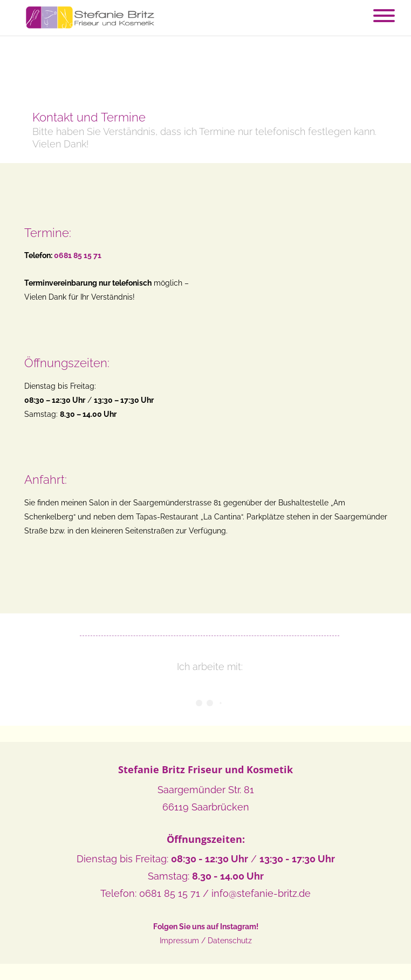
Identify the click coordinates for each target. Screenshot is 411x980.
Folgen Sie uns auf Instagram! (206, 926)
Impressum (179, 940)
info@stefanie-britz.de (261, 893)
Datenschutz (230, 940)
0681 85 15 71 (170, 893)
